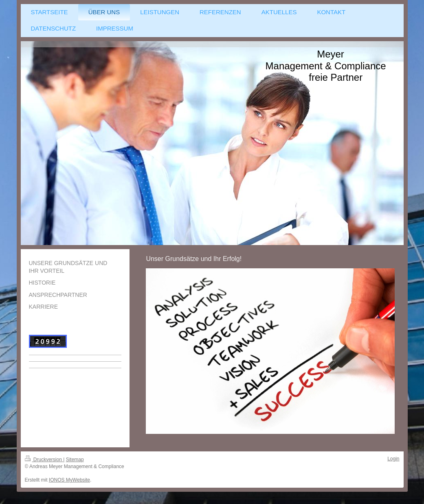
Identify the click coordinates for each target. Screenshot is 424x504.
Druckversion (44, 460)
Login (393, 459)
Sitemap (75, 460)
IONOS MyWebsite (69, 480)
